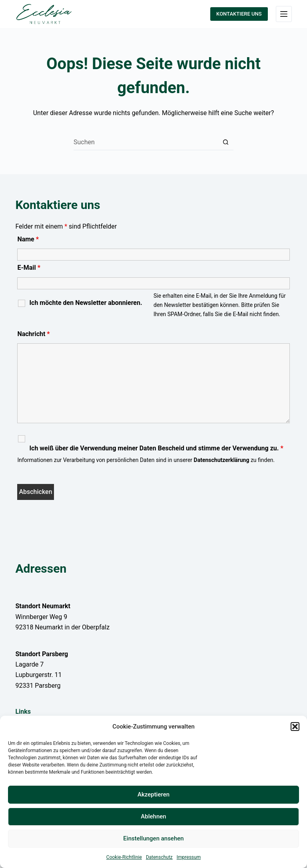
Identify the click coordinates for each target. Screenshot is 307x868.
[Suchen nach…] (146, 142)
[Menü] (284, 14)
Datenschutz (159, 857)
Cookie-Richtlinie (124, 857)
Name (28, 239)
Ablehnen (153, 816)
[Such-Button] (225, 142)
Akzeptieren (153, 794)
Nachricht (33, 334)
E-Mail (29, 268)
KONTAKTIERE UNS (239, 14)
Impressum (189, 857)
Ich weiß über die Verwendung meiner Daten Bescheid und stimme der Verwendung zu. (156, 448)
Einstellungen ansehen (153, 838)
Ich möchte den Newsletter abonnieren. (86, 303)
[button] (295, 727)
